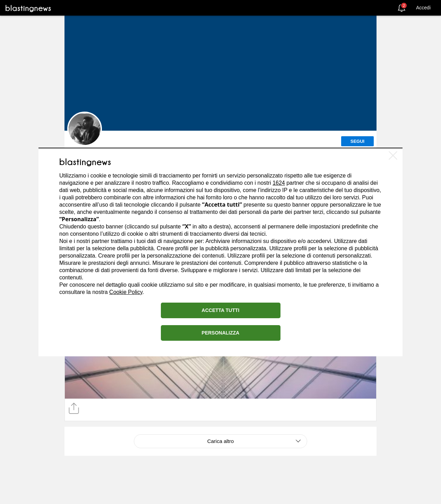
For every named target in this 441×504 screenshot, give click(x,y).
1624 (279, 183)
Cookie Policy (126, 292)
